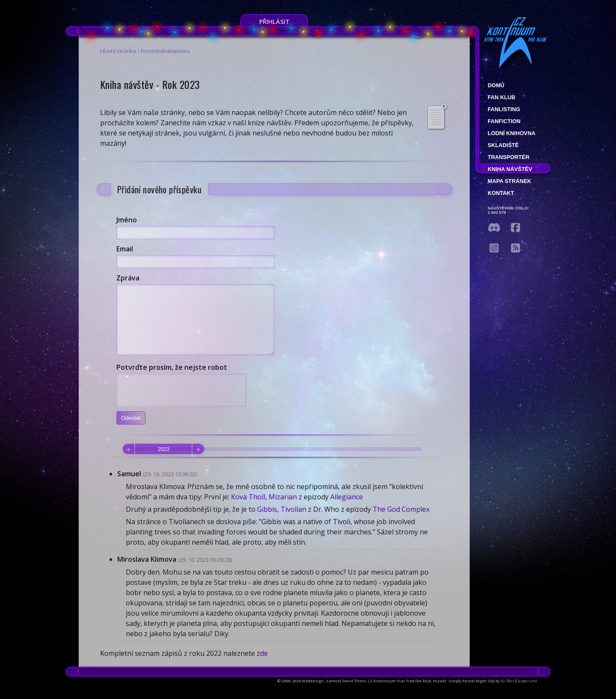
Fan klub (502, 97)
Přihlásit (274, 22)
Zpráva (128, 278)
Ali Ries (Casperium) (519, 694)
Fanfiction (504, 121)
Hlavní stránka (118, 51)
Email (125, 249)
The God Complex (401, 522)
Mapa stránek (509, 181)
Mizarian (283, 510)
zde (262, 666)
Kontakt (501, 193)
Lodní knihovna (512, 133)
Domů (496, 85)
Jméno (127, 220)
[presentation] (181, 403)
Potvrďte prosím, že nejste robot (172, 380)
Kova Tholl (248, 510)
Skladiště (503, 145)
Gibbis (267, 522)
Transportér (508, 157)
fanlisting (504, 109)
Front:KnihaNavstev (165, 51)
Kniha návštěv (510, 169)
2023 (163, 462)
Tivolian (293, 522)
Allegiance (346, 510)
